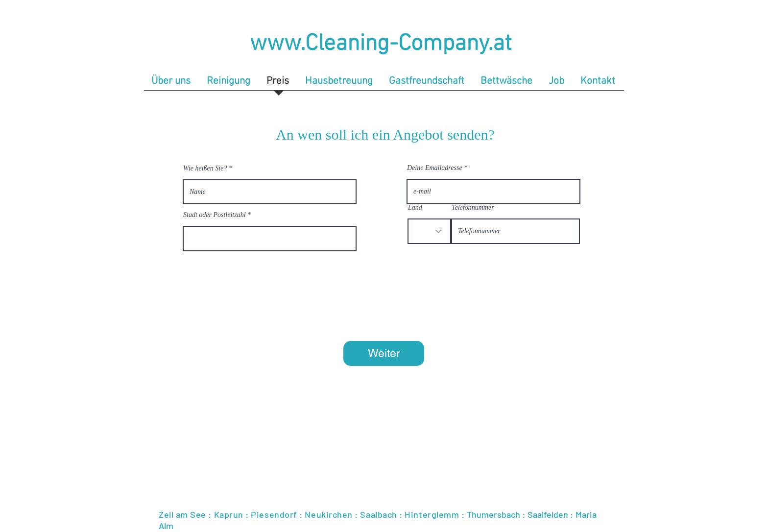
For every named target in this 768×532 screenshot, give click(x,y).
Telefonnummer (473, 208)
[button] (229, 84)
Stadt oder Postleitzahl (215, 215)
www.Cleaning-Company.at (381, 44)
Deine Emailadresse (435, 168)
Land (415, 208)
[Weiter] (384, 353)
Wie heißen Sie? (205, 169)
